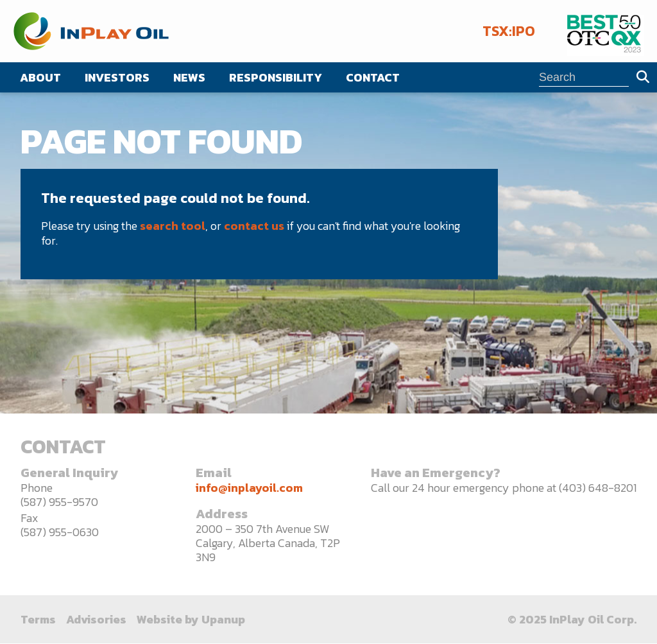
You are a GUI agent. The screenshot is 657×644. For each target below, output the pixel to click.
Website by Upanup (191, 619)
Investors (117, 77)
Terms (38, 619)
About (40, 77)
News (189, 77)
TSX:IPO (509, 31)
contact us (254, 226)
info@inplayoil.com (249, 488)
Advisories (96, 619)
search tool (173, 226)
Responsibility (276, 77)
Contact (373, 77)
